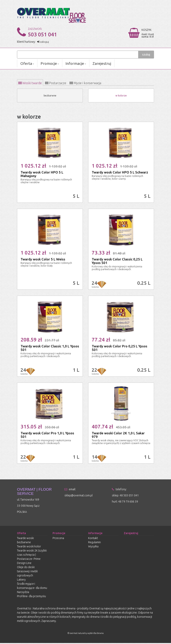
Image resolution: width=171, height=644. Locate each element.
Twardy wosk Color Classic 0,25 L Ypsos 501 (117, 262)
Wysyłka (93, 547)
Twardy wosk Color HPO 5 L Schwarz (120, 173)
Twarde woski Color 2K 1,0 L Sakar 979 (118, 436)
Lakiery (21, 581)
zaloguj (43, 42)
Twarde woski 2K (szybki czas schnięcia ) (32, 554)
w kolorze (121, 96)
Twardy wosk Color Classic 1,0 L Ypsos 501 (50, 349)
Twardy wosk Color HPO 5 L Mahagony (42, 175)
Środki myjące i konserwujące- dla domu (32, 587)
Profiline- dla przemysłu (31, 597)
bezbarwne (50, 96)
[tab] (33, 83)
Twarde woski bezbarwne (25, 541)
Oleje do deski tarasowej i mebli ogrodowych (27, 572)
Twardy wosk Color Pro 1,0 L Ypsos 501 (47, 436)
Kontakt (93, 539)
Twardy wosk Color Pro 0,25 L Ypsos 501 (120, 349)
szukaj (146, 55)
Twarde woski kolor (29, 547)
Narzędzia (23, 593)
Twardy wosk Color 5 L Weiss (43, 260)
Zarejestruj (102, 63)
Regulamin (94, 543)
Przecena (58, 539)
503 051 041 (42, 34)
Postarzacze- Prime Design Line (29, 562)
